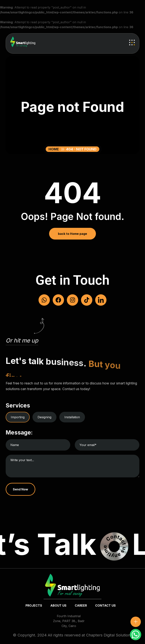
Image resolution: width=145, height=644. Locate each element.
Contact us (105, 605)
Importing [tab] (18, 417)
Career (81, 605)
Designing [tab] (44, 417)
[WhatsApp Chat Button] (136, 635)
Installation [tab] (72, 417)
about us (58, 605)
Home (54, 149)
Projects (34, 605)
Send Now (20, 489)
